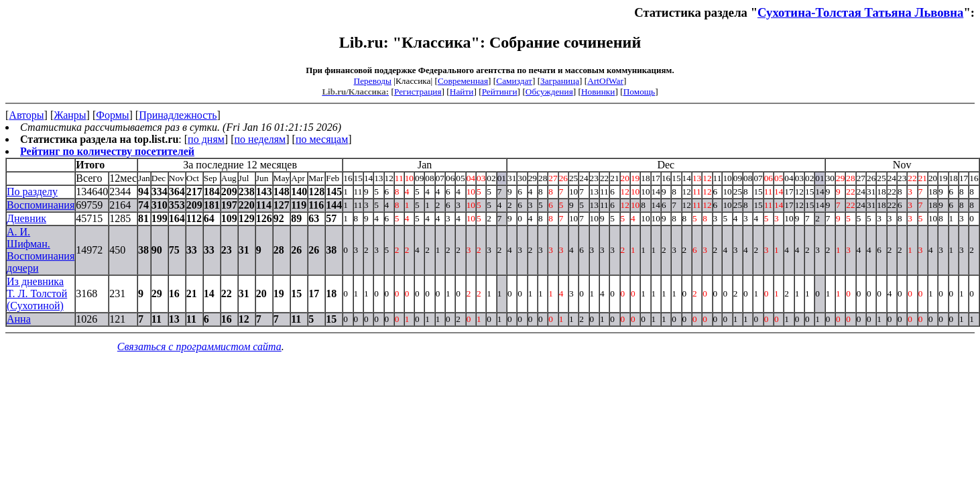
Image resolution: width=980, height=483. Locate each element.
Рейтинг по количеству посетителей (107, 151)
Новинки (598, 92)
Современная (463, 81)
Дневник (26, 218)
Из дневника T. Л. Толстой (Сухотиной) (37, 293)
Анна (19, 319)
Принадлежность (178, 115)
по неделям (260, 139)
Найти (462, 92)
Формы (112, 115)
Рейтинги (500, 92)
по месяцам (322, 139)
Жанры (70, 115)
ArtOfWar (605, 81)
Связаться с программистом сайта (199, 346)
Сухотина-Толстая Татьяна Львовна (860, 12)
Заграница (560, 81)
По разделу (32, 192)
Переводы (373, 81)
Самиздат (514, 81)
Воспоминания (41, 205)
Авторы (26, 115)
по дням (206, 139)
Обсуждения (549, 92)
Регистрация (418, 92)
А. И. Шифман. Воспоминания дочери (41, 250)
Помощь (639, 92)
